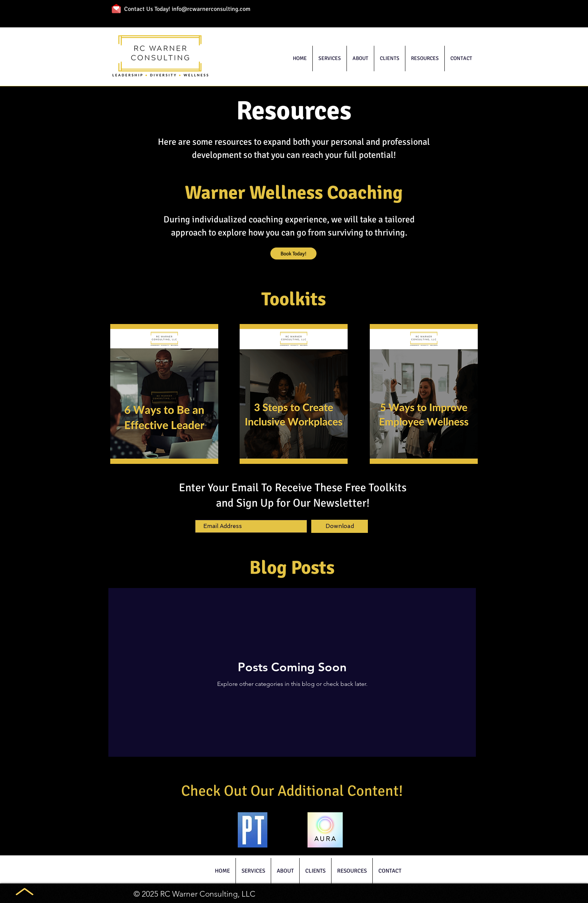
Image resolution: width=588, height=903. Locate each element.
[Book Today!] (293, 253)
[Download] (340, 526)
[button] (330, 58)
